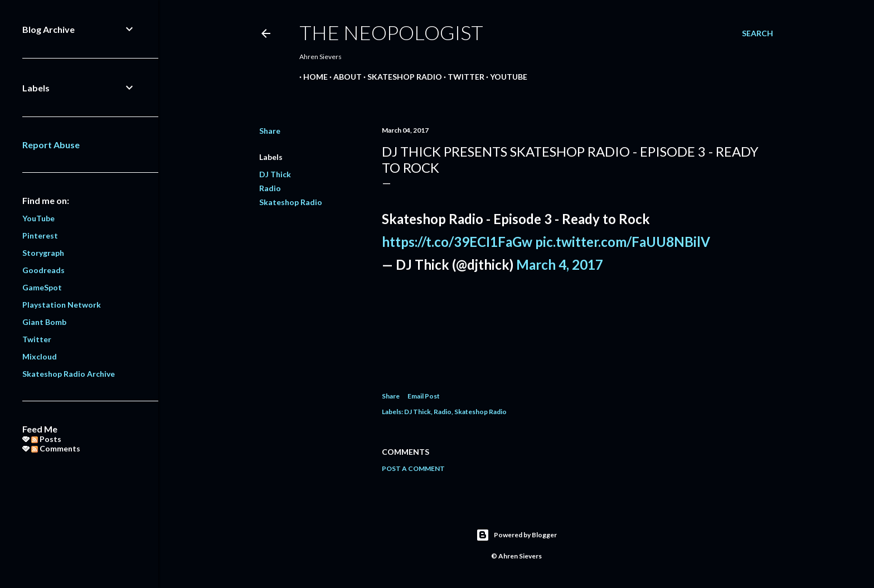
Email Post (424, 396)
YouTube (505, 77)
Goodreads (43, 270)
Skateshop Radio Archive (69, 374)
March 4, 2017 (560, 264)
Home (312, 77)
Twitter (462, 77)
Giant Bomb (44, 322)
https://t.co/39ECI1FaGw (457, 242)
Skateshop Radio (401, 77)
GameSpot (42, 287)
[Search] (758, 33)
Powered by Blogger (516, 535)
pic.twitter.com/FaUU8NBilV (623, 242)
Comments (56, 448)
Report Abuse (51, 145)
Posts (46, 439)
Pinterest (40, 235)
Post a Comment (413, 468)
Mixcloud (40, 356)
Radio (270, 188)
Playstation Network (62, 305)
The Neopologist (391, 32)
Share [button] (270, 131)
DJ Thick (275, 174)
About (344, 77)
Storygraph (43, 253)
